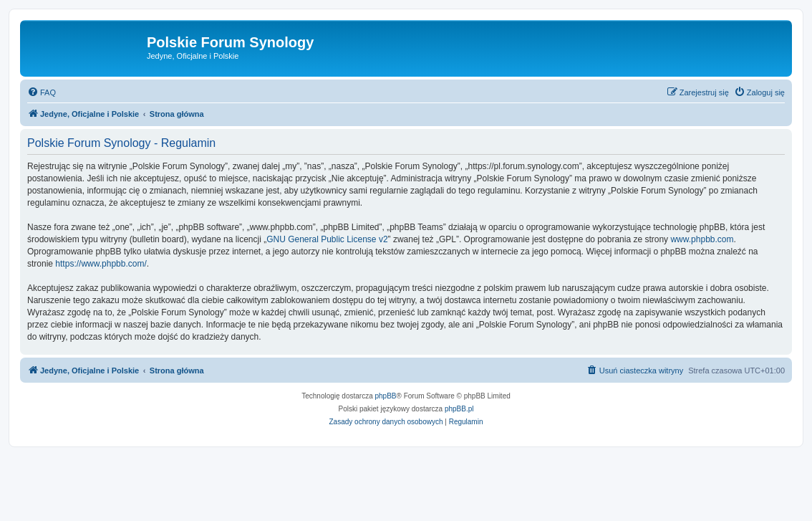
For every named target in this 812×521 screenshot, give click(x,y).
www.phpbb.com (702, 239)
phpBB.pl (459, 409)
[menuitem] (42, 92)
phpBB (386, 396)
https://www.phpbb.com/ (101, 264)
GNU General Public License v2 (327, 239)
